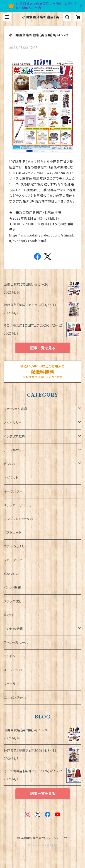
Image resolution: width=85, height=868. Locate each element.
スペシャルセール (16, 643)
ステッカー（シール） (18, 505)
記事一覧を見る (43, 348)
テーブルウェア (14, 450)
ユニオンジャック (16, 698)
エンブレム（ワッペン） (19, 519)
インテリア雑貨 (14, 436)
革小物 (9, 615)
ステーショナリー (16, 546)
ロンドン (10, 656)
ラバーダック (13, 560)
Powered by (42, 845)
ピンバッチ (11, 464)
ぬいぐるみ (11, 574)
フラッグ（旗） (13, 601)
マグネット (11, 478)
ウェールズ (11, 684)
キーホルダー (13, 491)
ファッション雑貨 (15, 409)
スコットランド (14, 670)
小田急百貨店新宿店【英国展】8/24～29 (39, 35)
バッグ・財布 (12, 588)
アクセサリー (13, 423)
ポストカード (13, 533)
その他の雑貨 (13, 629)
